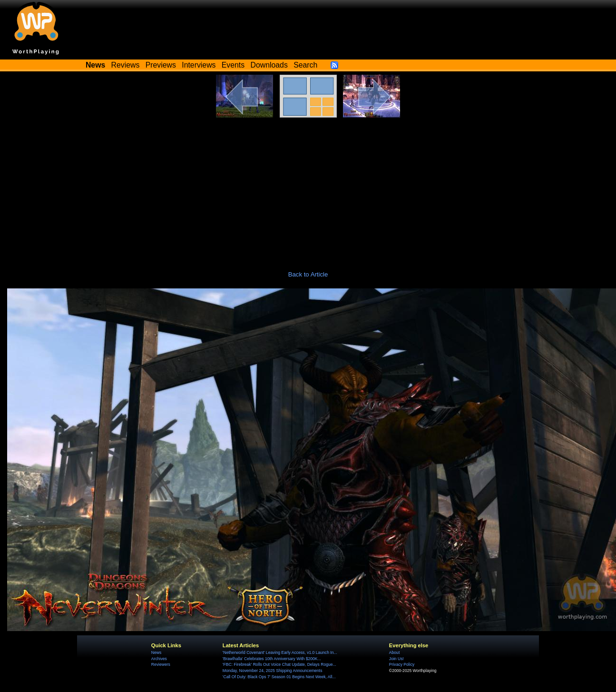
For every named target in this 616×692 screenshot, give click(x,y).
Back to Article (308, 274)
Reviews (126, 65)
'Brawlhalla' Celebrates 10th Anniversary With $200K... (272, 659)
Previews (161, 65)
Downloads (269, 65)
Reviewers (161, 664)
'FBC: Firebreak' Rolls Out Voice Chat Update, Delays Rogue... (279, 664)
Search (305, 65)
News (156, 652)
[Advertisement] (308, 189)
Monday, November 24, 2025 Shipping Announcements (273, 671)
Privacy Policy (402, 664)
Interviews (199, 65)
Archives (159, 659)
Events (233, 65)
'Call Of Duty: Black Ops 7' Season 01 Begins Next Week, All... (279, 677)
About (394, 652)
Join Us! (396, 659)
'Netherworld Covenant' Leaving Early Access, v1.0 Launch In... (280, 652)
